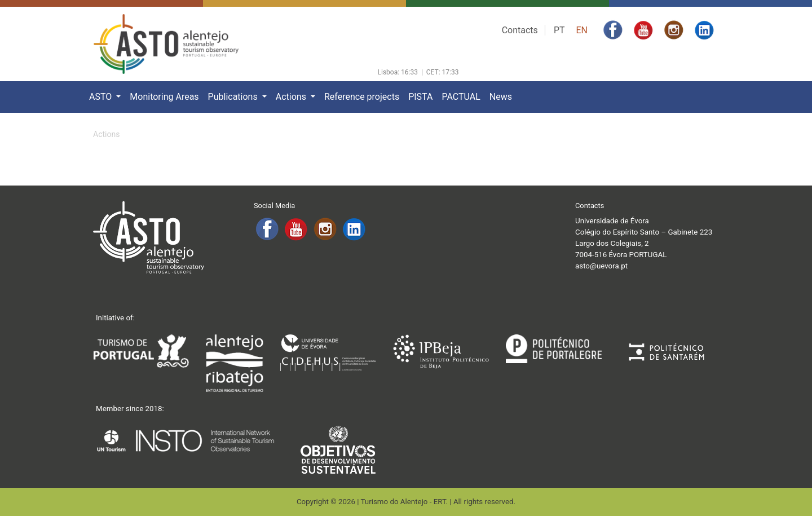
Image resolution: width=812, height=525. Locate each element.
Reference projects (362, 97)
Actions (292, 97)
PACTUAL (461, 97)
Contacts (520, 30)
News (501, 97)
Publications (234, 97)
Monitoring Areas (164, 97)
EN (582, 30)
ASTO (101, 97)
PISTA (420, 97)
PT (559, 30)
